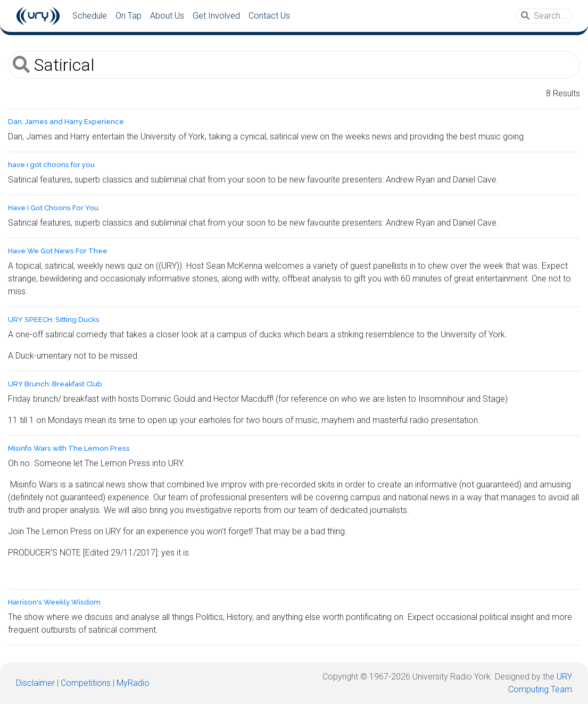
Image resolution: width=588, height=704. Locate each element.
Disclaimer (35, 683)
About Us (167, 16)
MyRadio (133, 683)
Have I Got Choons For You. (54, 208)
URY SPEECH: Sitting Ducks (54, 320)
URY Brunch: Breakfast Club (55, 384)
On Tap (129, 16)
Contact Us (269, 16)
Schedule (90, 16)
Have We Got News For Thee (58, 251)
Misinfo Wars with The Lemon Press (69, 448)
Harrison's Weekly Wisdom (54, 602)
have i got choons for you (51, 165)
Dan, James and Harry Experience (66, 122)
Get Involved (216, 16)
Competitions (86, 683)
